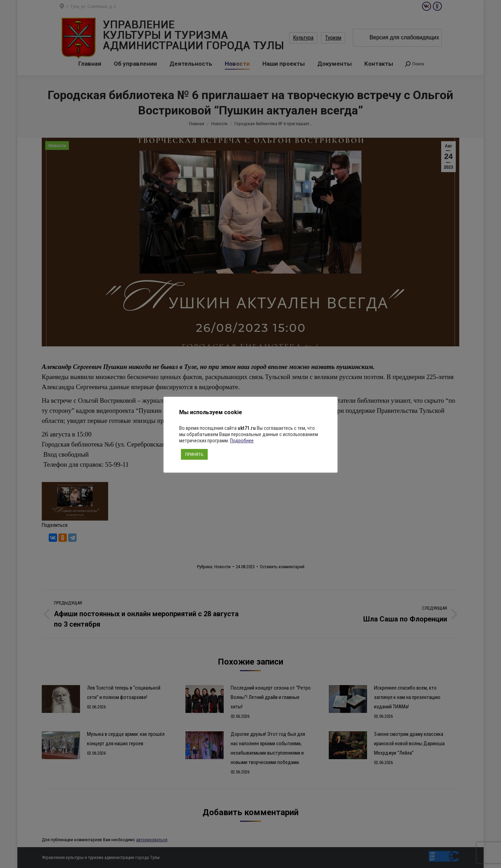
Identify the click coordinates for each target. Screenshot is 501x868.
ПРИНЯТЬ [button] (194, 454)
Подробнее (242, 441)
